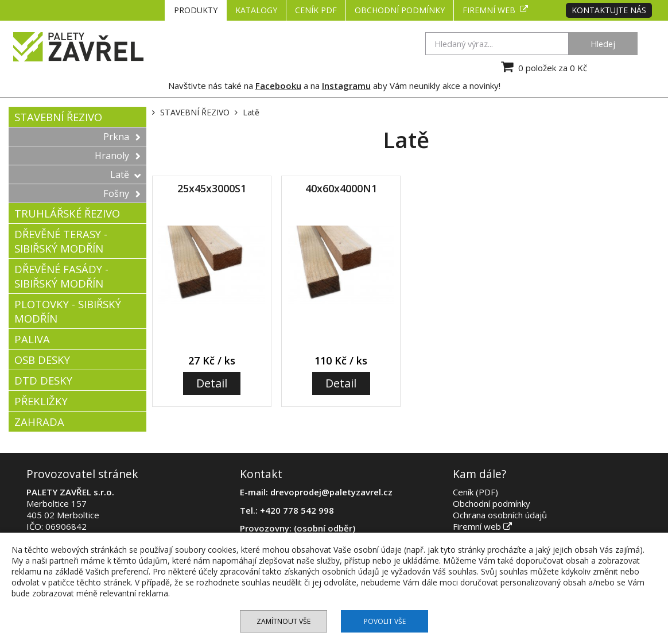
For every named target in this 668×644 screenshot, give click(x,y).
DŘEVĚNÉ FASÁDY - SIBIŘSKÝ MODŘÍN (61, 276)
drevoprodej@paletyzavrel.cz (331, 492)
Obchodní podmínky (400, 10)
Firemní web (495, 10)
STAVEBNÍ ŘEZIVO (58, 117)
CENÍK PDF (316, 10)
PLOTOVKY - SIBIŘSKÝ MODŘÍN (68, 311)
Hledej (603, 44)
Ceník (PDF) (475, 492)
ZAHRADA (39, 422)
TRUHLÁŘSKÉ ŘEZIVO (67, 213)
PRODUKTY (196, 10)
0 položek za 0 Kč (543, 67)
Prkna (122, 137)
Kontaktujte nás (609, 10)
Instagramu (346, 86)
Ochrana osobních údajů (500, 515)
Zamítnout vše (283, 621)
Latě (125, 174)
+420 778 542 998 (297, 510)
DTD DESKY (43, 380)
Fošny (122, 193)
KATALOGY (256, 10)
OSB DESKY (42, 360)
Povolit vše (385, 621)
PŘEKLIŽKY (41, 401)
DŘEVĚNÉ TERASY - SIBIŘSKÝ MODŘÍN (61, 241)
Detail (212, 383)
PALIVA (32, 339)
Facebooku (278, 86)
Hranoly (118, 156)
